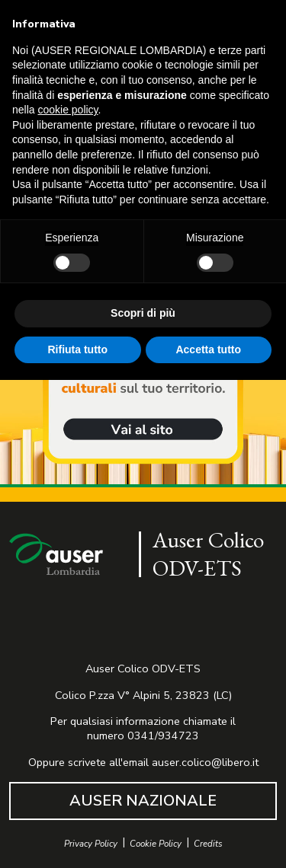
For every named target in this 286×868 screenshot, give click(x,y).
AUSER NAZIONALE (143, 801)
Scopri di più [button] (143, 313)
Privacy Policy (91, 844)
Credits (208, 844)
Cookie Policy (156, 844)
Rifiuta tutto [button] (77, 349)
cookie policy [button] (67, 110)
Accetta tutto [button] (208, 349)
